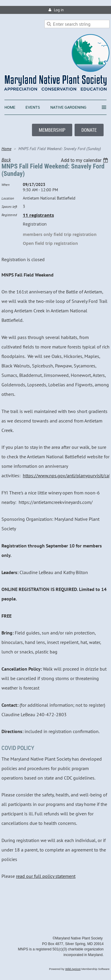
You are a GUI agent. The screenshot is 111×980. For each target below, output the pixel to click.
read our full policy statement (46, 876)
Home (6, 149)
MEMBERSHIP (52, 130)
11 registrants (38, 215)
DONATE (89, 130)
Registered (9, 215)
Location (8, 198)
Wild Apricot (73, 969)
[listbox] (85, 160)
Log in (59, 10)
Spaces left (9, 207)
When (5, 185)
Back (6, 160)
